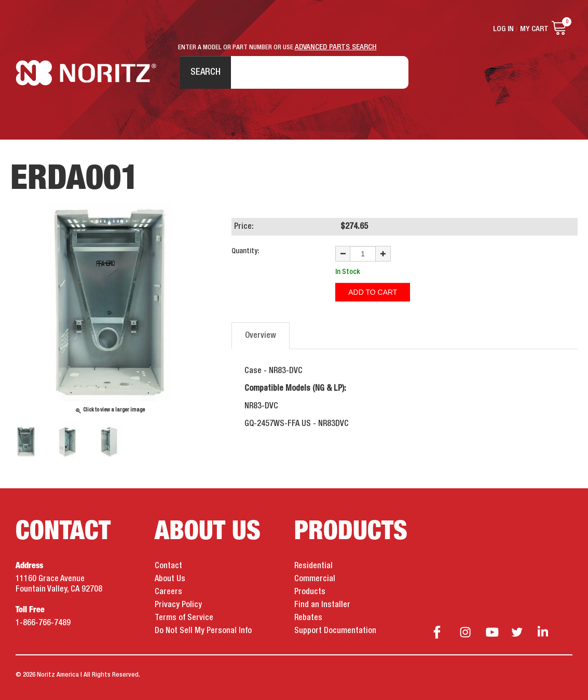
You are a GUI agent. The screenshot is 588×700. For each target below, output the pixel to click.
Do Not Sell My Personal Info (203, 631)
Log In (503, 29)
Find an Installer (322, 605)
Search (206, 72)
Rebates (308, 618)
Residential (313, 566)
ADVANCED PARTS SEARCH (336, 47)
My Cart (534, 29)
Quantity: (245, 251)
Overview (261, 336)
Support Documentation (335, 631)
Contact (168, 566)
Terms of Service (184, 618)
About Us (170, 579)
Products (310, 592)
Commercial (315, 579)
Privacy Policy (178, 605)
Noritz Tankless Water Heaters (86, 73)
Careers (168, 592)
